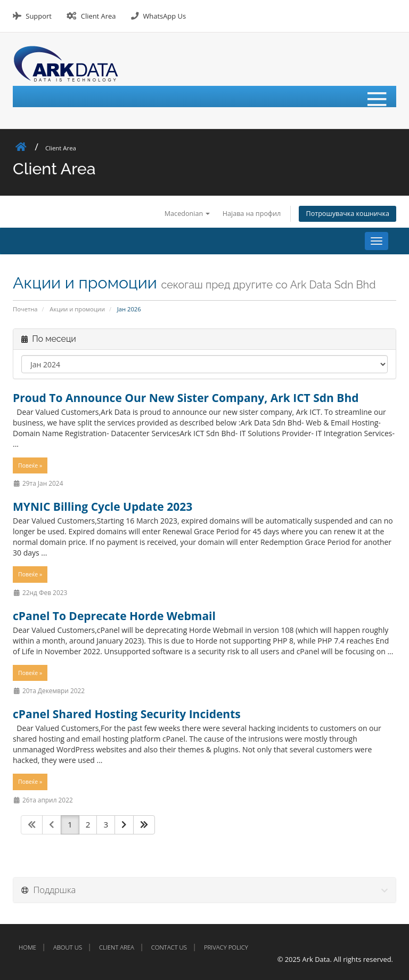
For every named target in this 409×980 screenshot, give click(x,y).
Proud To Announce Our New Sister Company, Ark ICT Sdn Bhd (186, 398)
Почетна (25, 309)
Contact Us (169, 947)
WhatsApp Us (164, 16)
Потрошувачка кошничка (347, 214)
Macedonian (187, 214)
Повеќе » (30, 465)
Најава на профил (252, 214)
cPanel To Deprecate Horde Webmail (114, 616)
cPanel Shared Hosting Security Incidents (127, 714)
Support (38, 16)
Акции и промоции (77, 309)
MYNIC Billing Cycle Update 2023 (103, 507)
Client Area (99, 16)
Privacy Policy (226, 947)
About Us (68, 947)
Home (27, 947)
